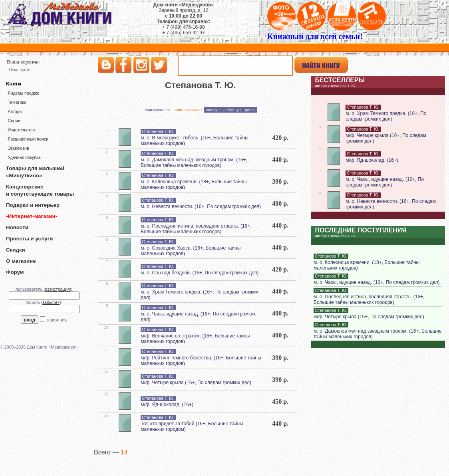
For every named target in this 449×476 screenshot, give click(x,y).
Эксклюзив (18, 148)
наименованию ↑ (188, 110)
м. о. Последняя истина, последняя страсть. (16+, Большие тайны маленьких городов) (196, 229)
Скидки (16, 250)
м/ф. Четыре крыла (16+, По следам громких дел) (196, 383)
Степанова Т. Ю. (158, 131)
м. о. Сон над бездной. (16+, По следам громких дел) (200, 273)
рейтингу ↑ (232, 110)
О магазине (21, 261)
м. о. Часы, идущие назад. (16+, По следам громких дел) (385, 182)
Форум (15, 272)
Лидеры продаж (23, 93)
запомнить (57, 320)
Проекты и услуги (29, 239)
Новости (17, 227)
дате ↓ (250, 110)
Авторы (15, 111)
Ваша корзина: (23, 62)
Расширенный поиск (28, 139)
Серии (14, 121)
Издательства (21, 130)
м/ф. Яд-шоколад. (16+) (167, 405)
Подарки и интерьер (33, 205)
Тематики (17, 102)
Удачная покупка (24, 157)
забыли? (51, 302)
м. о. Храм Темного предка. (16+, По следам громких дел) (386, 116)
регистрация (58, 289)
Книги (14, 84)
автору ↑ (213, 110)
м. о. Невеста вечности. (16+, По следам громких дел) (201, 206)
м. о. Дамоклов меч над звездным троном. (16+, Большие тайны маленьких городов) (194, 163)
